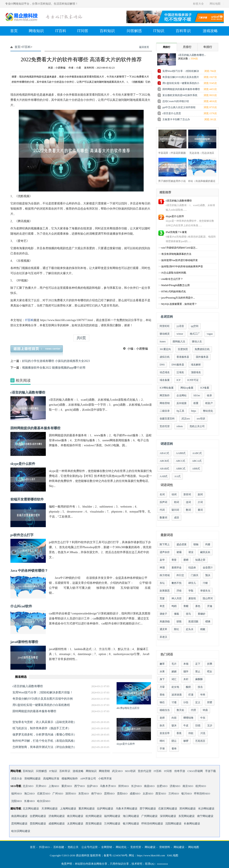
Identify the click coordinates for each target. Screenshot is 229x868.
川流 (203, 733)
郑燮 (210, 702)
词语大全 (17, 779)
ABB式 (196, 469)
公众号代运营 (90, 847)
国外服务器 (202, 357)
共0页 (81, 338)
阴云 (174, 741)
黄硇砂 (202, 614)
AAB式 (164, 476)
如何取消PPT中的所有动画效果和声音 (182, 266)
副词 (200, 494)
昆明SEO (109, 794)
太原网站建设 (75, 824)
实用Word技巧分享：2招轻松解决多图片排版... (181, 72)
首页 (16, 31)
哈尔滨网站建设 (21, 831)
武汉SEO (117, 771)
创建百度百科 (167, 419)
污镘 (205, 583)
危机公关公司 (197, 426)
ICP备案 (205, 388)
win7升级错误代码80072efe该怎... (179, 248)
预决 (208, 575)
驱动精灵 (165, 334)
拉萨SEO (92, 786)
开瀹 (210, 606)
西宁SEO (80, 786)
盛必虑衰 (182, 544)
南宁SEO (96, 794)
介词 (200, 502)
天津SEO (41, 786)
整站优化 (208, 411)
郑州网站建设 (188, 809)
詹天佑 (180, 710)
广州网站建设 (149, 816)
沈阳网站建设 (173, 824)
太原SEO (148, 794)
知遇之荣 (200, 560)
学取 (191, 591)
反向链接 (182, 403)
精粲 (203, 629)
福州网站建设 (112, 816)
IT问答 (85, 31)
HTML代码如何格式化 (174, 291)
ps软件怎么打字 (22, 535)
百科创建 (59, 847)
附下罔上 (165, 544)
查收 (162, 695)
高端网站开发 (51, 779)
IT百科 (63, 31)
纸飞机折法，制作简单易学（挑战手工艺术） (42, 728)
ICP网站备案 (167, 388)
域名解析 (196, 365)
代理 (193, 710)
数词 (188, 510)
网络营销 (165, 403)
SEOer (197, 395)
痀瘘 (208, 544)
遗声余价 (165, 552)
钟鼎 (205, 710)
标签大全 (198, 4)
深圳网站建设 (168, 816)
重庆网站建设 (87, 809)
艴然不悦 (177, 583)
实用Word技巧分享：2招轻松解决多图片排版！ (43, 692)
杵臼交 (180, 575)
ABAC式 (164, 453)
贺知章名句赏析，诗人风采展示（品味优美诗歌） (45, 722)
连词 (188, 502)
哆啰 (186, 741)
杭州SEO (201, 786)
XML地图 (172, 855)
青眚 (174, 560)
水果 (162, 672)
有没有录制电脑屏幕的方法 (176, 254)
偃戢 (177, 614)
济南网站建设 (57, 816)
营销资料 (165, 847)
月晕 (162, 687)
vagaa (210, 334)
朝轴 (196, 544)
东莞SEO (84, 794)
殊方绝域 (165, 575)
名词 (162, 494)
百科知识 (110, 31)
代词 (162, 510)
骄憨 (179, 622)
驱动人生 (197, 341)
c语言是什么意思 (172, 113)
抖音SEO (44, 847)
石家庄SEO (44, 794)
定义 (198, 702)
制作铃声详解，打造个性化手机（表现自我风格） (45, 741)
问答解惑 (137, 31)
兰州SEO (174, 794)
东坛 (162, 583)
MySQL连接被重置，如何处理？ (179, 304)
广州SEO (58, 794)
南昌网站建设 (19, 816)
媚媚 (174, 672)
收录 (209, 395)
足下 (198, 664)
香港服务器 (183, 357)
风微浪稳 (165, 622)
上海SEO (54, 786)
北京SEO (28, 786)
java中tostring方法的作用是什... (178, 298)
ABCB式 (164, 461)
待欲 (191, 733)
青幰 (186, 606)
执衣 (162, 725)
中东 (203, 718)
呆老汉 (163, 637)
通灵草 (163, 629)
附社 (177, 629)
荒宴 (162, 598)
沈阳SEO (17, 801)
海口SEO (29, 794)
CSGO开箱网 (195, 771)
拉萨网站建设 (105, 809)
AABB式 (181, 453)
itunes (163, 341)
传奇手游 (180, 771)
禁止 (198, 672)
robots (180, 426)
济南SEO (175, 786)
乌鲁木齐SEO (108, 786)
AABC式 (197, 453)
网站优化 (121, 847)
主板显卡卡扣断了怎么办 (176, 119)
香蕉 (179, 733)
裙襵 (179, 552)
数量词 (163, 518)
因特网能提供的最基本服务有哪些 (35, 428)
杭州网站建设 (94, 816)
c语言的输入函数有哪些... (192, 55)
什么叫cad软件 (21, 606)
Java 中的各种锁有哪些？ (29, 571)
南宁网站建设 (205, 816)
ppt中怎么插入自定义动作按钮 (179, 107)
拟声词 (163, 502)
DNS (162, 365)
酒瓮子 (163, 614)
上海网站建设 (68, 809)
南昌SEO (149, 786)
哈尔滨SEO (44, 801)
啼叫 (162, 741)
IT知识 (161, 31)
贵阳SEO (122, 794)
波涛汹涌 (177, 695)
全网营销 (107, 847)
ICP (179, 380)
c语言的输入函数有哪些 (28, 392)
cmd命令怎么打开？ (172, 279)
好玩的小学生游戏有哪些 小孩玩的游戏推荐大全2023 (56, 361)
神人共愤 (177, 598)
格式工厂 (195, 334)
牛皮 (186, 725)
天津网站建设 (50, 809)
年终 (203, 695)
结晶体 (192, 568)
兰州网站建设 (112, 824)
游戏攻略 (213, 31)
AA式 (177, 476)
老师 (162, 718)
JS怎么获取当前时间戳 (174, 273)
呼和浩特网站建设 (152, 824)
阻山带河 (208, 598)
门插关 (195, 575)
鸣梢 (174, 606)
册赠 (186, 560)
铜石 (162, 702)
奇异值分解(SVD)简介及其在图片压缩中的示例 (43, 699)
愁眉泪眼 (193, 622)
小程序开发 (105, 779)
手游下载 (210, 771)
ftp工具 (180, 411)
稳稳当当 (165, 710)
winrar (180, 334)
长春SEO (29, 801)
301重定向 (165, 349)
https (194, 411)
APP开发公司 (88, 779)
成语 (177, 518)
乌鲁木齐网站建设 (127, 809)
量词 (200, 510)
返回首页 (144, 47)
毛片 (174, 664)
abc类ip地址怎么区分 (128, 708)
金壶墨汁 (208, 568)
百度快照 (183, 349)
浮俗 (179, 591)
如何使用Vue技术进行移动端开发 (180, 260)
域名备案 (165, 380)
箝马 (188, 614)
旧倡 (198, 725)
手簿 (162, 749)
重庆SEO (67, 786)
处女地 (175, 687)
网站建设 (150, 847)
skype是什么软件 (23, 464)
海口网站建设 (131, 816)
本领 (186, 664)
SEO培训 (130, 771)
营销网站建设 (32, 779)
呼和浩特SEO (202, 794)
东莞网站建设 (187, 816)
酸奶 (188, 687)
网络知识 (39, 31)
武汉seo (186, 419)
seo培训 (201, 419)
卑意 (162, 606)
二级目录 (165, 411)
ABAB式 (164, 469)
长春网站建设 (192, 824)
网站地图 (215, 4)
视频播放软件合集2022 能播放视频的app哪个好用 (54, 368)
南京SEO (188, 786)
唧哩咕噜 (188, 718)
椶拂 (208, 622)
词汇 (174, 679)
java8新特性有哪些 (24, 642)
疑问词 (175, 510)
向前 (174, 718)
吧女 (210, 672)
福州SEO (17, 794)
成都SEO (135, 794)
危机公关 (73, 847)
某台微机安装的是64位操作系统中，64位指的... (180, 96)
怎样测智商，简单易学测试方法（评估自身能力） (45, 747)
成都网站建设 (57, 824)
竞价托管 (165, 426)
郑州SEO (124, 786)
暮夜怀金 (177, 568)
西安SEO (161, 794)
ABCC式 (181, 461)
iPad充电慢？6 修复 (176, 232)
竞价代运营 (145, 771)
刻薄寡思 (165, 591)
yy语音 (180, 326)
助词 (177, 502)
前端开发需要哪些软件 (27, 499)
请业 (191, 552)
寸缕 (174, 702)
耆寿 (174, 749)
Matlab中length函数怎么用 (175, 285)
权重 (196, 403)
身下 (162, 679)
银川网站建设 (131, 824)
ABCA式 (197, 461)
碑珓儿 (192, 583)
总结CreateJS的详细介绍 (176, 101)
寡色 (198, 606)
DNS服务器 (178, 365)
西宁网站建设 (148, 809)
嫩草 (162, 664)
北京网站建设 (31, 809)
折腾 (210, 664)
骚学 (186, 672)
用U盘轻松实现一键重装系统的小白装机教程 (41, 705)
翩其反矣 (205, 552)
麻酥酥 (199, 679)
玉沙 (210, 725)
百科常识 (186, 31)
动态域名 (165, 372)
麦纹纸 (192, 598)
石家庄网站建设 (168, 809)
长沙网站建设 (206, 809)
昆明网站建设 (19, 824)
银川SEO (187, 794)
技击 (200, 687)
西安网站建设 (94, 824)
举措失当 (205, 591)
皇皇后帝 (165, 733)
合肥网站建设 (38, 816)
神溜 (162, 568)
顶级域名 (196, 372)
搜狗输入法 (179, 341)
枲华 (162, 560)
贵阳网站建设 (38, 824)
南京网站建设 (75, 816)
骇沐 (174, 725)
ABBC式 (181, 469)
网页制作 (165, 395)
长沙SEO (136, 786)
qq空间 (195, 326)
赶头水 (190, 629)
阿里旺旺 (165, 326)
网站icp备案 (187, 388)
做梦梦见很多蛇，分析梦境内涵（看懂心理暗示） (45, 735)
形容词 (187, 494)
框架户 (209, 403)
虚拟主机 (165, 357)
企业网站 (182, 395)
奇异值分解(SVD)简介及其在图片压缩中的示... (181, 78)
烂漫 (191, 695)
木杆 (186, 679)
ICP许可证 (193, 380)
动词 (174, 494)
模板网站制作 (70, 779)
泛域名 (180, 372)
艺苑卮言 (200, 741)
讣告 (186, 702)
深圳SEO (71, 794)
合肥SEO (162, 786)
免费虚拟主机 (202, 349)
